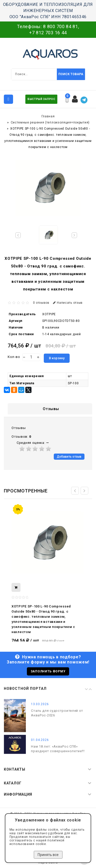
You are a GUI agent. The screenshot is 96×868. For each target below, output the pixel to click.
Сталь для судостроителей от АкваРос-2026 (57, 713)
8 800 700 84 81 (61, 26)
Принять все (48, 855)
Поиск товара (71, 74)
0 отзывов (41, 303)
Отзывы (51, 409)
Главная (48, 116)
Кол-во (14, 357)
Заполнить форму (48, 671)
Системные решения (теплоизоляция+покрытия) (50, 122)
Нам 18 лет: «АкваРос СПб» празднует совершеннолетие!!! (58, 749)
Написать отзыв (68, 303)
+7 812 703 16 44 (48, 33)
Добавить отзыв (69, 457)
